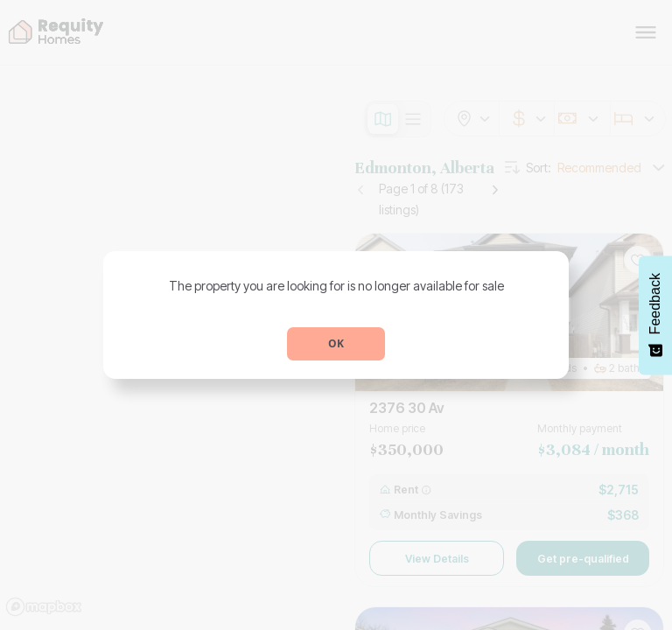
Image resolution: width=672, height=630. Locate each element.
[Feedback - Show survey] (655, 315)
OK (336, 343)
